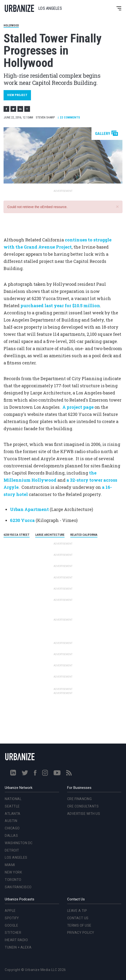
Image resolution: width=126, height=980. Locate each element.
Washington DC (19, 843)
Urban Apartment (29, 509)
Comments (69, 117)
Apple (10, 911)
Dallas (11, 836)
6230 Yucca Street (17, 535)
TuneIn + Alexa (18, 947)
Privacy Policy (81, 933)
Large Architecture (50, 535)
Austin (11, 821)
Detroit (12, 850)
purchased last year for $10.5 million (60, 306)
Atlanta (13, 814)
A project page (78, 407)
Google (11, 925)
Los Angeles (16, 857)
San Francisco (18, 887)
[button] (117, 207)
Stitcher (13, 933)
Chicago (12, 828)
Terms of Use (79, 925)
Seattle (12, 806)
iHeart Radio (16, 940)
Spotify (12, 918)
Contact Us (78, 918)
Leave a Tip (77, 911)
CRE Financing (80, 799)
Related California (84, 535)
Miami (10, 865)
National (13, 799)
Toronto (13, 880)
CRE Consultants (83, 806)
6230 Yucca (22, 520)
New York (13, 872)
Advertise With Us (84, 814)
